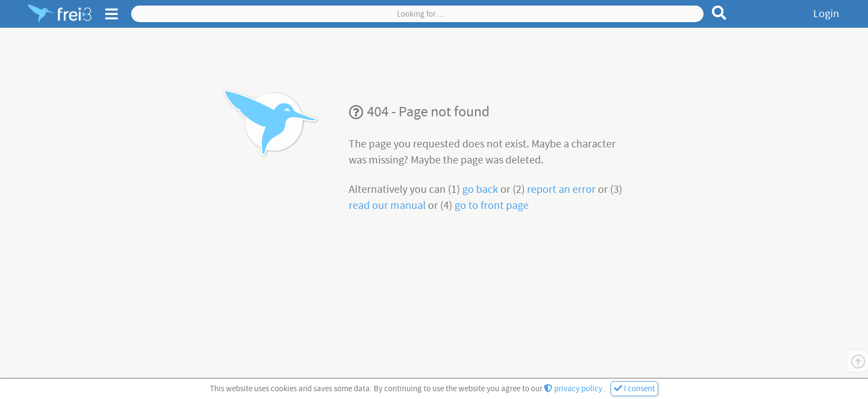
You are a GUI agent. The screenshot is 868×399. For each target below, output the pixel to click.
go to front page (492, 206)
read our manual (388, 206)
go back (481, 190)
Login (826, 14)
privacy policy (574, 389)
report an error (562, 190)
